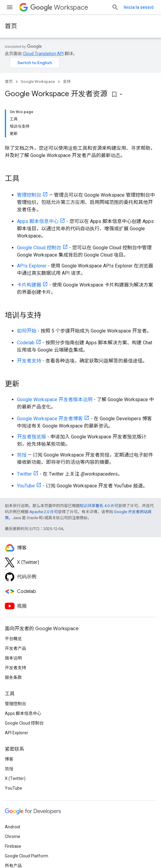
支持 (67, 82)
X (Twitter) (15, 778)
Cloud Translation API (43, 54)
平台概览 (13, 639)
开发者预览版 (32, 437)
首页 (11, 26)
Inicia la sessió (139, 7)
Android (12, 827)
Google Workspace (38, 82)
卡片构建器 (29, 285)
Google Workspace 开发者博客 (50, 419)
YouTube (26, 486)
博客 (9, 759)
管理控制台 (29, 195)
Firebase (13, 846)
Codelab (26, 343)
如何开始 (27, 331)
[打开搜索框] (115, 7)
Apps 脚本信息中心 (38, 221)
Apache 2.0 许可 (44, 512)
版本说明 (13, 658)
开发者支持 (29, 361)
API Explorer (17, 733)
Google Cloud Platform (27, 856)
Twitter (24, 474)
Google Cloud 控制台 (39, 248)
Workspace (59, 7)
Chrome (13, 837)
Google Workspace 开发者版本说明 (55, 400)
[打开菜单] (10, 7)
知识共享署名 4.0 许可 (99, 506)
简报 (22, 455)
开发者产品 (15, 648)
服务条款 (13, 677)
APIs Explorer (32, 266)
